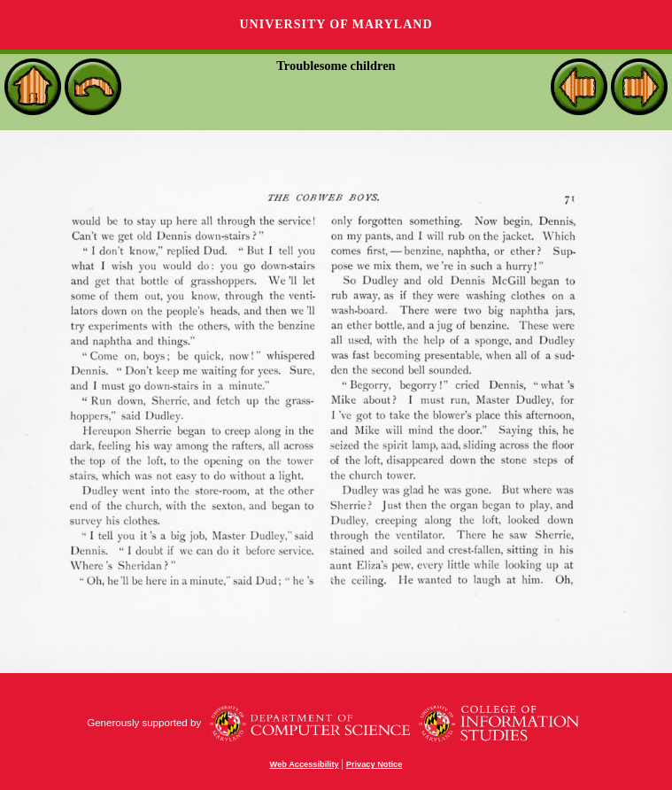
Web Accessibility (305, 764)
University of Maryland (336, 24)
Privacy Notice (375, 764)
